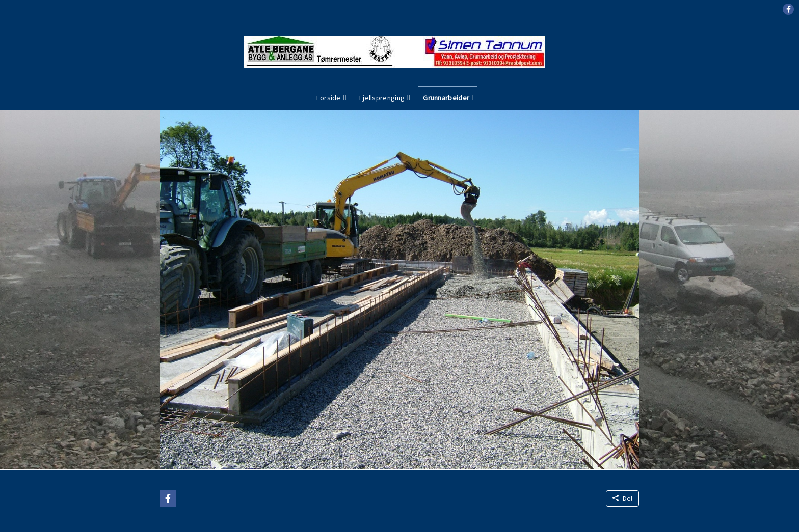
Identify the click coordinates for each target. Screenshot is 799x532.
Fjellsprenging (382, 98)
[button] (788, 9)
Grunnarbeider (446, 98)
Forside (329, 98)
